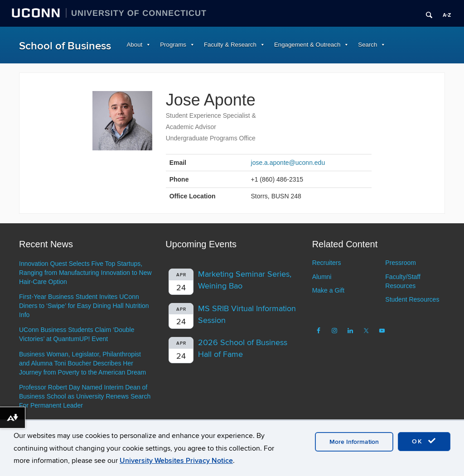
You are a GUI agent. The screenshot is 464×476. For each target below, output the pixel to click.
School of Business (65, 46)
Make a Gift (329, 290)
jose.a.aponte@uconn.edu (288, 163)
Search (367, 45)
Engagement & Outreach (307, 45)
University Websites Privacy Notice (176, 461)
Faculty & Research (230, 45)
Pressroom (401, 263)
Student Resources (412, 299)
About (135, 45)
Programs (173, 45)
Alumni (322, 277)
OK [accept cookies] (424, 441)
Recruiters (327, 263)
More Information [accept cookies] (354, 442)
